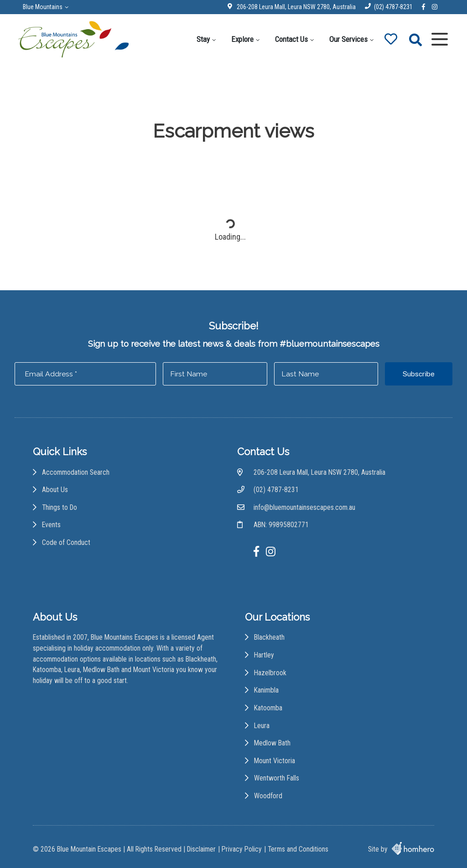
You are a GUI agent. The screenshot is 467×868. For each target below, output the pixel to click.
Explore (242, 39)
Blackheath (269, 637)
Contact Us (291, 39)
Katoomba (268, 708)
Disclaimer (201, 849)
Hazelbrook (270, 673)
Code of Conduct (66, 542)
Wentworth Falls (277, 778)
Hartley (264, 655)
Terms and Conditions (298, 849)
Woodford (268, 796)
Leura (262, 726)
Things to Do (60, 507)
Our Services (348, 39)
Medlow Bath (272, 743)
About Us (55, 490)
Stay (203, 39)
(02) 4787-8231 (393, 7)
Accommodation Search (76, 472)
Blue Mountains (43, 7)
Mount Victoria (275, 761)
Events (51, 525)
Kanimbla (266, 690)
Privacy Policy (242, 849)
